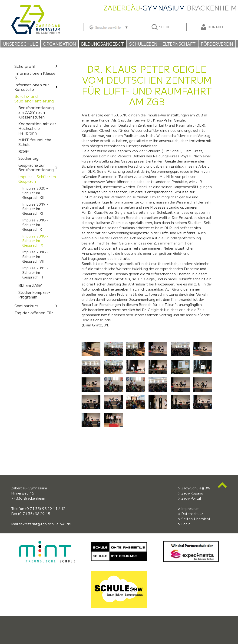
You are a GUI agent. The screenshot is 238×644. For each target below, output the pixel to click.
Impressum (190, 508)
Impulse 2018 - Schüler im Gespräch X (35, 225)
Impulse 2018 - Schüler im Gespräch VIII (35, 256)
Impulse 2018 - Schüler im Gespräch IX (35, 240)
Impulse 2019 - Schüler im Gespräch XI (35, 208)
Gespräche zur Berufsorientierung (39, 168)
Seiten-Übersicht (196, 519)
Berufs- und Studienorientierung (34, 99)
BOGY (24, 151)
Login (186, 524)
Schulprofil (37, 66)
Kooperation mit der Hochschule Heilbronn (37, 129)
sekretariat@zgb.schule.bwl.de (45, 524)
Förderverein (217, 44)
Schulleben (143, 44)
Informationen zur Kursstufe (37, 87)
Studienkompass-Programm (34, 295)
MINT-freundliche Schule (35, 142)
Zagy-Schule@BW (196, 488)
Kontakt (212, 27)
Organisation (59, 44)
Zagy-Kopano (192, 493)
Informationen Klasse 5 (35, 75)
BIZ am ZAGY (30, 286)
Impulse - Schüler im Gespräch (37, 179)
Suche (160, 27)
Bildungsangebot (103, 44)
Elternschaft (179, 44)
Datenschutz (192, 514)
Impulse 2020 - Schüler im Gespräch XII (35, 192)
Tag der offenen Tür (34, 313)
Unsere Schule (20, 44)
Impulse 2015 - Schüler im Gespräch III (35, 272)
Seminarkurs (37, 306)
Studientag (28, 158)
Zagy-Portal (191, 498)
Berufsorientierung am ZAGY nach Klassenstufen (36, 112)
